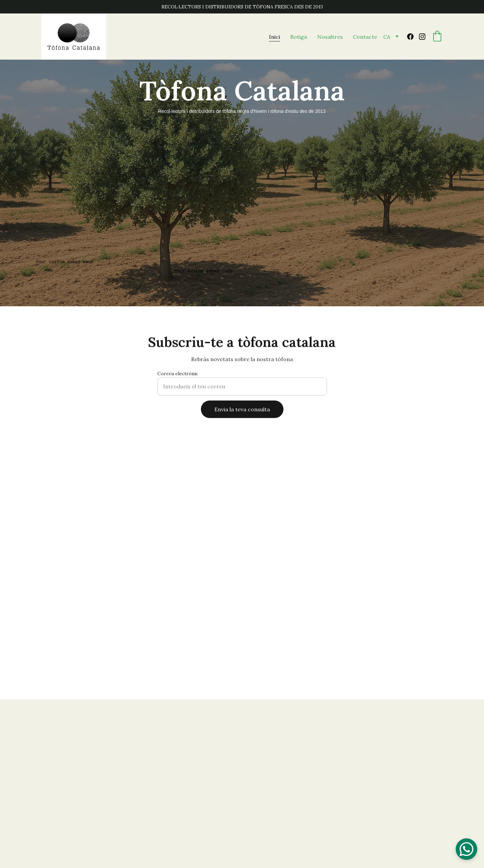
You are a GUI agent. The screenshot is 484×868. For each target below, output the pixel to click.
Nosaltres (330, 37)
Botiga (299, 37)
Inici (275, 37)
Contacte (365, 37)
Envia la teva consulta (242, 411)
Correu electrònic (178, 376)
